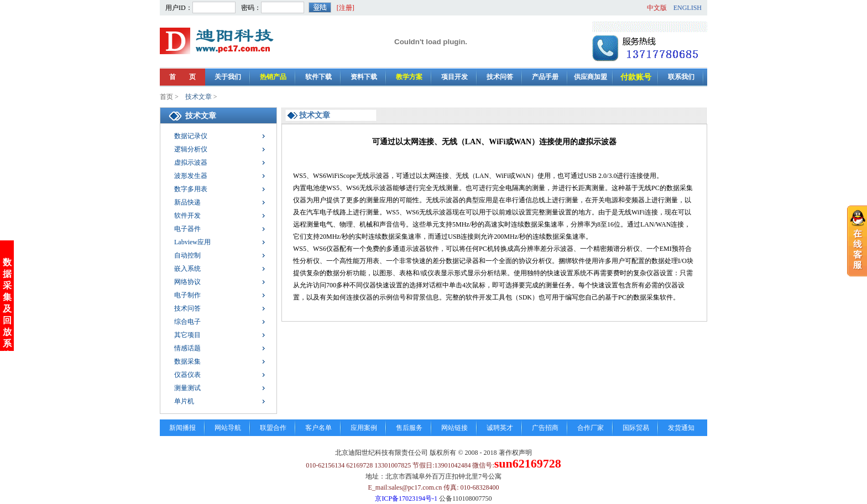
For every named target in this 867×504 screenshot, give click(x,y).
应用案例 (364, 428)
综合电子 (187, 322)
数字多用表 (191, 189)
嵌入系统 (187, 269)
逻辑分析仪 (191, 149)
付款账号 (636, 77)
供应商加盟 (591, 77)
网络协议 (187, 282)
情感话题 (187, 348)
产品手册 (545, 77)
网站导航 (228, 428)
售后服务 (409, 428)
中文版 (657, 8)
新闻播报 (182, 428)
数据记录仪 (191, 136)
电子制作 (187, 295)
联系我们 (681, 77)
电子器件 (187, 229)
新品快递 (187, 202)
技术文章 (199, 97)
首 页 (182, 77)
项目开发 (455, 77)
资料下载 (364, 77)
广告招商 (545, 428)
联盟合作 (273, 428)
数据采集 (187, 361)
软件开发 (187, 216)
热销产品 (273, 77)
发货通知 (681, 428)
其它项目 (187, 335)
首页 (166, 97)
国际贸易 (636, 428)
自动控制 (187, 255)
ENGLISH (688, 8)
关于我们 (228, 77)
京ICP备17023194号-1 (406, 498)
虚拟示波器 (191, 162)
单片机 (184, 401)
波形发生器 (191, 176)
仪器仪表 (187, 375)
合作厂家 (591, 428)
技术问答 (500, 77)
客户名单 (318, 428)
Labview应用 (192, 242)
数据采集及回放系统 (7, 299)
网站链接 (455, 428)
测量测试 (187, 388)
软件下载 (318, 77)
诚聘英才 (500, 428)
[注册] (346, 8)
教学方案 (409, 77)
